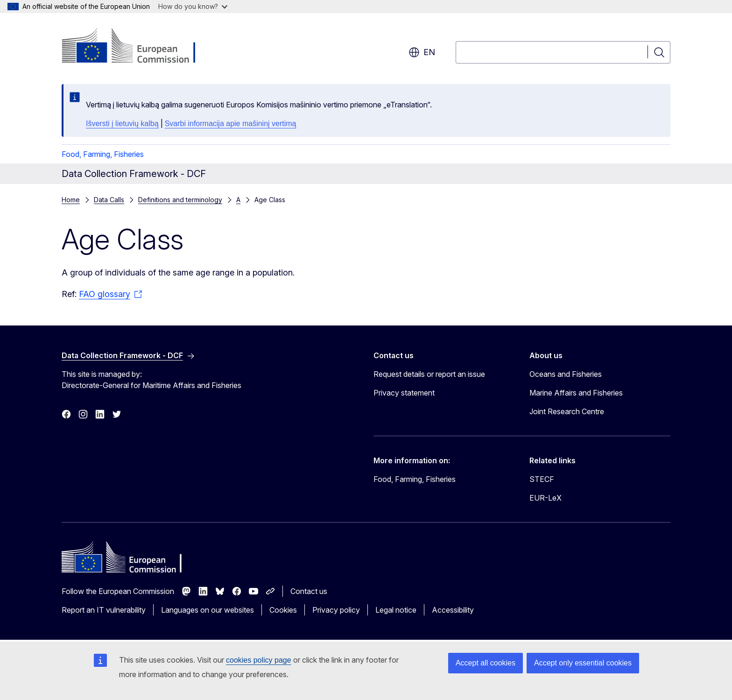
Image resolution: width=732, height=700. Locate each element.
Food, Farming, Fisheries (103, 154)
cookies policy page (259, 660)
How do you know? (193, 6)
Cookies (283, 610)
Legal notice (396, 610)
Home (71, 200)
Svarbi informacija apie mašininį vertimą (231, 124)
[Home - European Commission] (137, 47)
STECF (542, 479)
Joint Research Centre (567, 411)
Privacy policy (336, 610)
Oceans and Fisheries (566, 374)
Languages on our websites (208, 610)
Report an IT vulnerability (104, 610)
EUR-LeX (545, 498)
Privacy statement (404, 393)
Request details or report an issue (429, 374)
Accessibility (453, 610)
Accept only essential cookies (583, 663)
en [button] (422, 52)
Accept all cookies (486, 663)
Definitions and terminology (180, 200)
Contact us (309, 591)
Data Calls (109, 200)
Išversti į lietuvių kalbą (122, 124)
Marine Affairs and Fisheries (576, 393)
